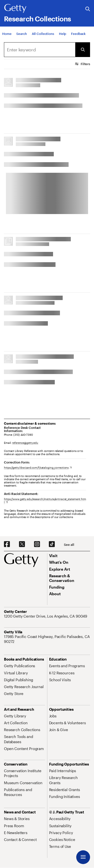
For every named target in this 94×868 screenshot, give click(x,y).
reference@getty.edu (25, 443)
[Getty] (15, 9)
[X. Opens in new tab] (22, 544)
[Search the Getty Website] (88, 9)
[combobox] (40, 50)
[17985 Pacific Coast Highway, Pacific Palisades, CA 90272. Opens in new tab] (47, 639)
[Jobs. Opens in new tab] (53, 716)
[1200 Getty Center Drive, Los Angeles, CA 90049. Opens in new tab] (46, 616)
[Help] (63, 34)
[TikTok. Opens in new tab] (52, 544)
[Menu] (83, 857)
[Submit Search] (83, 50)
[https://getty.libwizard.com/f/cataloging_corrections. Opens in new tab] (38, 468)
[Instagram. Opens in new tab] (37, 544)
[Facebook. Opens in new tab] (7, 544)
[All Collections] (43, 34)
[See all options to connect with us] (69, 545)
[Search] (21, 34)
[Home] (7, 34)
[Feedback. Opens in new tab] (78, 34)
